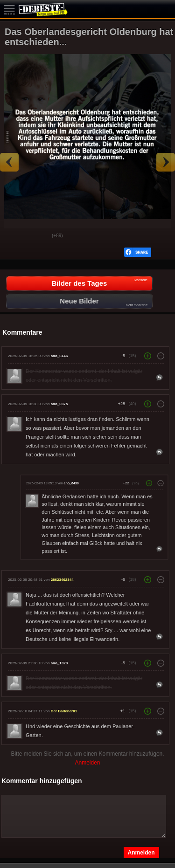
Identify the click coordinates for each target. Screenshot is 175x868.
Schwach (38, 236)
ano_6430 (71, 483)
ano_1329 (59, 663)
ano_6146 (59, 356)
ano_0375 (59, 404)
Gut (14, 236)
